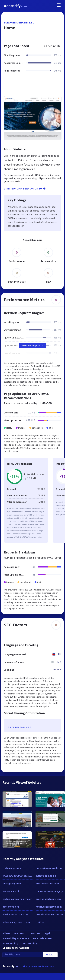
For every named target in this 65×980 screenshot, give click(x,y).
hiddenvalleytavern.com (16, 922)
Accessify (15, 6)
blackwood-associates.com (18, 914)
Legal (47, 933)
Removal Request (43, 938)
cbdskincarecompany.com (17, 899)
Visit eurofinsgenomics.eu (25, 189)
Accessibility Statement (16, 938)
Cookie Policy (29, 943)
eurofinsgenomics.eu (19, 22)
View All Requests (33, 346)
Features (19, 933)
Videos (6, 933)
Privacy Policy (10, 943)
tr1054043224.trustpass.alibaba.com (18, 876)
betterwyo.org (11, 907)
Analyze (50, 955)
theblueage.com (12, 868)
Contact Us (34, 933)
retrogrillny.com (12, 883)
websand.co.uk (11, 891)
